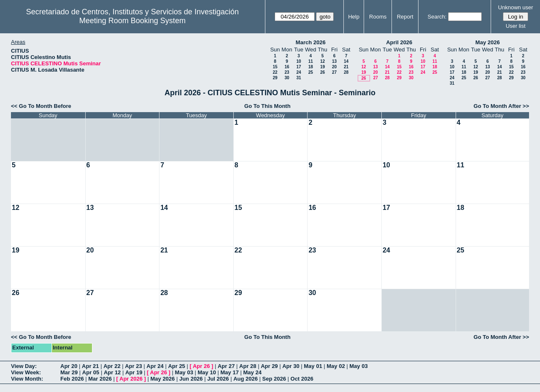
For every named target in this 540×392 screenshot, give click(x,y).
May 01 (313, 366)
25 (311, 72)
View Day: (24, 366)
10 (298, 61)
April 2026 (399, 42)
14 (346, 61)
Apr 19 (134, 372)
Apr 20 (69, 366)
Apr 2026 (131, 379)
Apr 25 (176, 366)
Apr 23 (133, 366)
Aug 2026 (246, 379)
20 (334, 67)
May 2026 (488, 42)
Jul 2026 (218, 379)
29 (275, 78)
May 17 (230, 372)
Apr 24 (155, 366)
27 (334, 72)
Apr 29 (269, 366)
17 (298, 67)
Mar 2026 (100, 379)
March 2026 (311, 42)
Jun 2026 (191, 379)
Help (354, 17)
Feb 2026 (72, 379)
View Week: (26, 372)
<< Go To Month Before (41, 106)
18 (311, 67)
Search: (437, 17)
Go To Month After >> (501, 106)
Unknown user (516, 7)
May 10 (207, 372)
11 (311, 61)
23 (287, 72)
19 (323, 67)
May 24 (252, 372)
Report (405, 17)
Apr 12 (112, 372)
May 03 (358, 366)
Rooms (378, 17)
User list (516, 26)
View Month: (27, 379)
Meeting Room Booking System (132, 21)
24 (298, 72)
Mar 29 (69, 372)
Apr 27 (226, 366)
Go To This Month (267, 106)
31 (298, 78)
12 (323, 61)
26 (323, 72)
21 (346, 67)
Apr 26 (201, 366)
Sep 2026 (274, 379)
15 (275, 67)
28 (346, 72)
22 (275, 72)
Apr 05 (91, 372)
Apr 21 (90, 366)
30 (287, 78)
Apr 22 (112, 366)
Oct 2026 (302, 379)
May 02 (336, 366)
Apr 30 (291, 366)
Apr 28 (248, 366)
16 (287, 67)
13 (334, 61)
